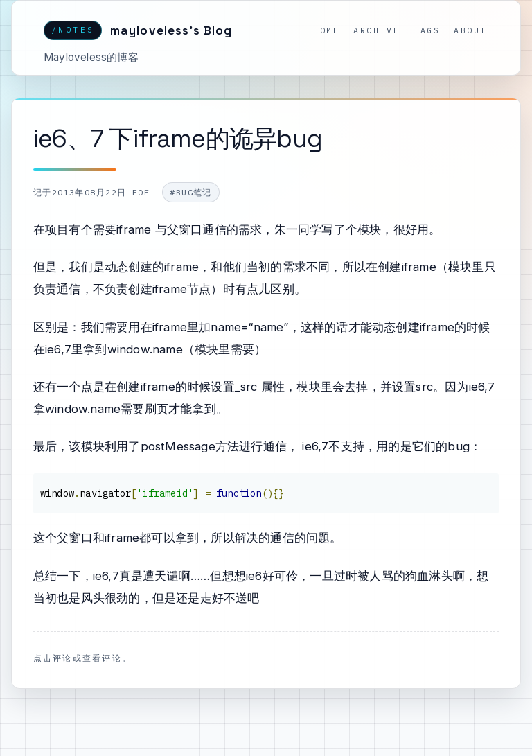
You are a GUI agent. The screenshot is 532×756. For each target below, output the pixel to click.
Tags (427, 30)
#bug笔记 (191, 192)
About (470, 30)
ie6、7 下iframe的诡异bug (178, 138)
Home (326, 30)
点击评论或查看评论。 (82, 658)
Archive (376, 30)
